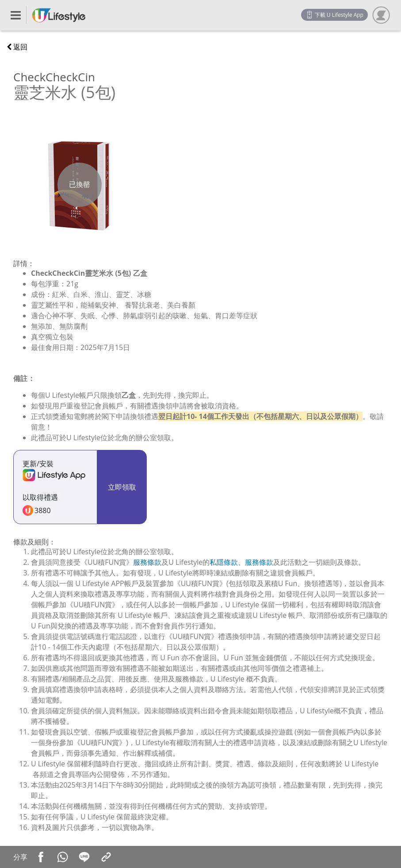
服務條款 (147, 562)
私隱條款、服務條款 (241, 562)
